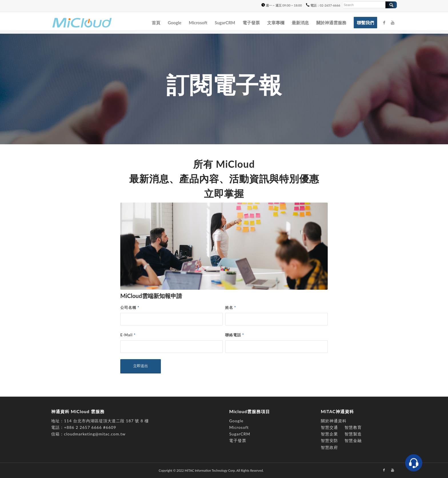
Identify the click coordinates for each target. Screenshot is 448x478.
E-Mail (128, 335)
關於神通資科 (334, 421)
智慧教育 (353, 427)
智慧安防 (329, 440)
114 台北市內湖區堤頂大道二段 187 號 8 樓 (106, 421)
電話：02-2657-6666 (323, 5)
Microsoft (239, 427)
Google (236, 421)
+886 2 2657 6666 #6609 (90, 427)
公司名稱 (130, 307)
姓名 (231, 307)
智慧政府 (329, 447)
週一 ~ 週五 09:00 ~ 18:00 (282, 5)
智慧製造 (353, 434)
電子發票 (238, 440)
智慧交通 (330, 427)
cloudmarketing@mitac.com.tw (95, 434)
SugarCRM (240, 434)
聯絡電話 (235, 335)
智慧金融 (353, 440)
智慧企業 (329, 434)
